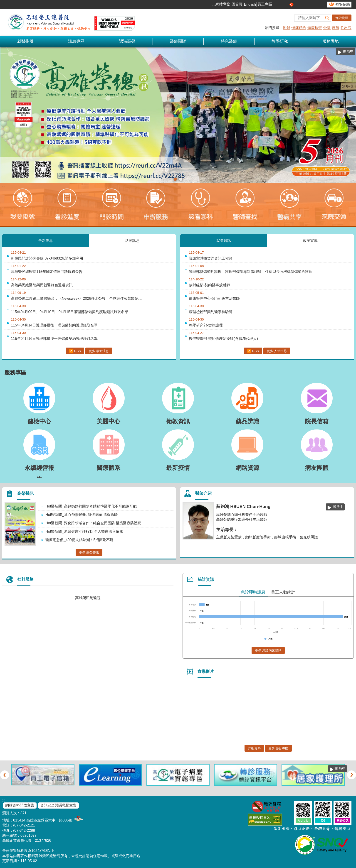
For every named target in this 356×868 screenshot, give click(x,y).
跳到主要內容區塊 (2, 2)
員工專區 (265, 4)
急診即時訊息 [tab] (253, 592)
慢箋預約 (299, 28)
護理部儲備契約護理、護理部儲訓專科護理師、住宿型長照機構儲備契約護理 (251, 272)
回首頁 (237, 4)
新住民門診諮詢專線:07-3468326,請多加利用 (47, 258)
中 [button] (282, 5)
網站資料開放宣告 (20, 805)
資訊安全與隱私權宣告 (58, 805)
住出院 (346, 28)
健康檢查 (315, 28)
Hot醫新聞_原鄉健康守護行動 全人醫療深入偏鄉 (84, 531)
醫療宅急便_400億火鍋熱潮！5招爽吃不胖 (80, 540)
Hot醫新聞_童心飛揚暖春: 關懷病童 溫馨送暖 (82, 515)
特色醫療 (229, 41)
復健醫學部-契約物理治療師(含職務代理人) (223, 339)
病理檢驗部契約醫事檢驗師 (211, 312)
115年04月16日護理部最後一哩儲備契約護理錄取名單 (54, 339)
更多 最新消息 (99, 351)
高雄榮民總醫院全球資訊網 (70, 22)
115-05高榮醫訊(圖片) (175, 179)
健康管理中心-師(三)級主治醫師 (214, 298)
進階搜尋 (342, 18)
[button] (327, 18)
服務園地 (331, 41)
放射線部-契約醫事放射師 (209, 285)
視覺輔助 (343, 4)
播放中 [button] (348, 51)
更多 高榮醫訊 (89, 552)
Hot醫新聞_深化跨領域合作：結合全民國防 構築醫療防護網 (93, 523)
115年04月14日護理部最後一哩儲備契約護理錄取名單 (54, 325)
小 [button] (276, 5)
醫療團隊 (178, 41)
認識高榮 (127, 41)
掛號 (287, 28)
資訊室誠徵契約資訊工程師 (211, 258)
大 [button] (287, 5)
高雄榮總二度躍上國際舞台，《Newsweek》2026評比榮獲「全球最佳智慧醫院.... (77, 298)
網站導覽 (223, 4)
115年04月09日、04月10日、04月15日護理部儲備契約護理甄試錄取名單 (70, 312)
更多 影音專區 (278, 748)
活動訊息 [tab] (132, 240)
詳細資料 (254, 748)
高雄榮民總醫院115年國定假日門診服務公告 (47, 272)
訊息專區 (76, 41)
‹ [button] (5, 775)
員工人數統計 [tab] (283, 592)
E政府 (288, 819)
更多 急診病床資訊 (268, 650)
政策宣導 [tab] (310, 240)
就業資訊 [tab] (224, 240)
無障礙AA (265, 820)
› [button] (351, 775)
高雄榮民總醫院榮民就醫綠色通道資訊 (42, 285)
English (250, 4)
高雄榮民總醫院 (88, 598)
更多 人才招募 (277, 351)
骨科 (327, 28)
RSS (78, 351)
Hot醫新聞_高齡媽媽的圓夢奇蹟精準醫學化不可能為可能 (91, 506)
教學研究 (280, 41)
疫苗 (336, 28)
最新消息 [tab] (46, 240)
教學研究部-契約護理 (206, 325)
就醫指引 (25, 41)
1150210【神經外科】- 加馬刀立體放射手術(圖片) (181, 179)
